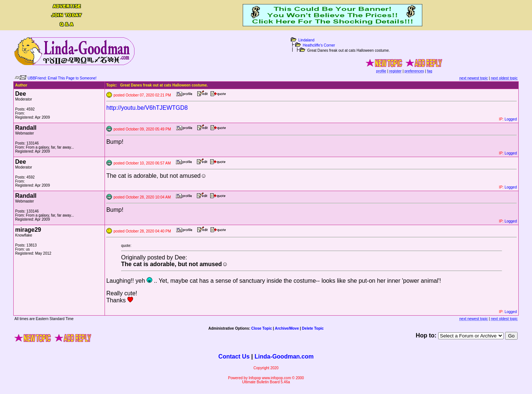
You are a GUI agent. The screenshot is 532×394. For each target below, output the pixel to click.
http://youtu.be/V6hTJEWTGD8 (147, 108)
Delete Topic (313, 328)
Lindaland (306, 40)
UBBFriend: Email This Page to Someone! (62, 78)
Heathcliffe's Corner (319, 45)
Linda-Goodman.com (284, 356)
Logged (511, 119)
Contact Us (234, 356)
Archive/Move (287, 328)
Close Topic (262, 328)
